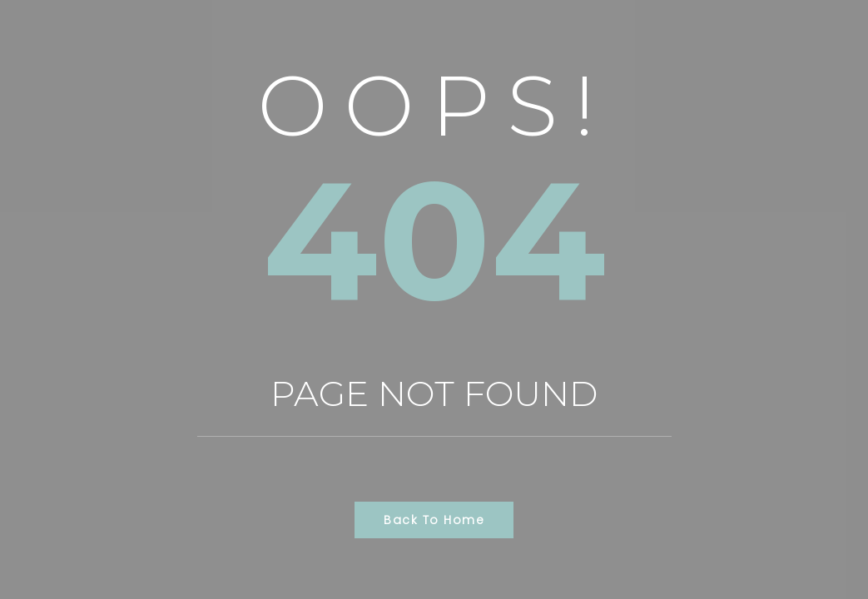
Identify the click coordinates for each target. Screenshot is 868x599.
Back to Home (434, 520)
